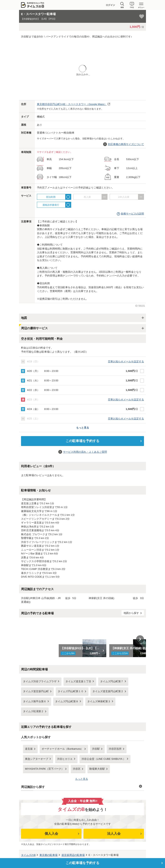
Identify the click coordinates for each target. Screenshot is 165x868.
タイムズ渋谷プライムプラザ (40, 681)
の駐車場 (48, 855)
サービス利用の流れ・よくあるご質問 (85, 452)
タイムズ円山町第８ (67, 701)
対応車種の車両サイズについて (126, 144)
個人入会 (51, 834)
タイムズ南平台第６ (35, 701)
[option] (83, 639)
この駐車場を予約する (82, 441)
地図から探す (131, 613)
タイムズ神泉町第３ (99, 701)
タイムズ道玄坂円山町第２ (108, 691)
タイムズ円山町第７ (112, 681)
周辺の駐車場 (73, 855)
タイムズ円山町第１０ (71, 691)
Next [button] (140, 639)
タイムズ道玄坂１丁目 (78, 681)
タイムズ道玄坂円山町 (36, 691)
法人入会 (114, 834)
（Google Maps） (72, 104)
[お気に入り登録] (142, 16)
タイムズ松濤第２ (33, 711)
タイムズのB (28, 855)
